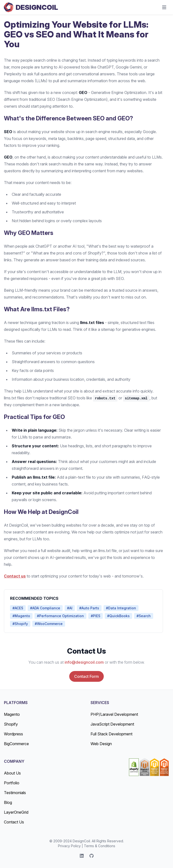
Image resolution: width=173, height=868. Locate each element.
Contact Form (86, 676)
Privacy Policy (69, 846)
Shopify (11, 724)
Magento (12, 714)
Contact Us (14, 822)
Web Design (101, 744)
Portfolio (12, 783)
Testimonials (15, 793)
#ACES (18, 608)
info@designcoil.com (84, 662)
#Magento (21, 616)
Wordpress (13, 734)
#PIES (96, 616)
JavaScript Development (112, 724)
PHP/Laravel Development (114, 714)
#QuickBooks (118, 616)
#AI (70, 608)
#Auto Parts (89, 608)
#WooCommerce (49, 624)
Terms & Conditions (100, 846)
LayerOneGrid (16, 812)
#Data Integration (121, 608)
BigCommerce (16, 744)
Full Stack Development (111, 734)
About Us (12, 773)
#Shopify (20, 624)
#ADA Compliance (45, 608)
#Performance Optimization (60, 616)
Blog (8, 802)
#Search (144, 616)
